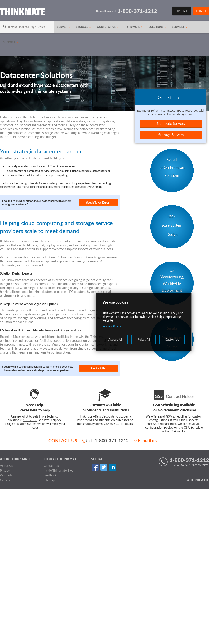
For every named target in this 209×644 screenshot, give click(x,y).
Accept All (115, 340)
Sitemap (49, 480)
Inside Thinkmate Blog (59, 470)
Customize (172, 340)
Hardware (134, 27)
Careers (5, 480)
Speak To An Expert (98, 203)
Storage (84, 27)
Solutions (158, 27)
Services (180, 27)
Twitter (104, 467)
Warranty (6, 475)
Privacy (5, 470)
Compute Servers (171, 123)
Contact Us (98, 368)
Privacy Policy (112, 326)
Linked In (112, 467)
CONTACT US (63, 440)
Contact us (30, 420)
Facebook (95, 467)
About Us (6, 466)
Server (64, 27)
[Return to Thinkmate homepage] (22, 13)
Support (10, 42)
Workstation (108, 27)
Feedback (50, 475)
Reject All (144, 340)
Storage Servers (171, 135)
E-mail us (145, 440)
